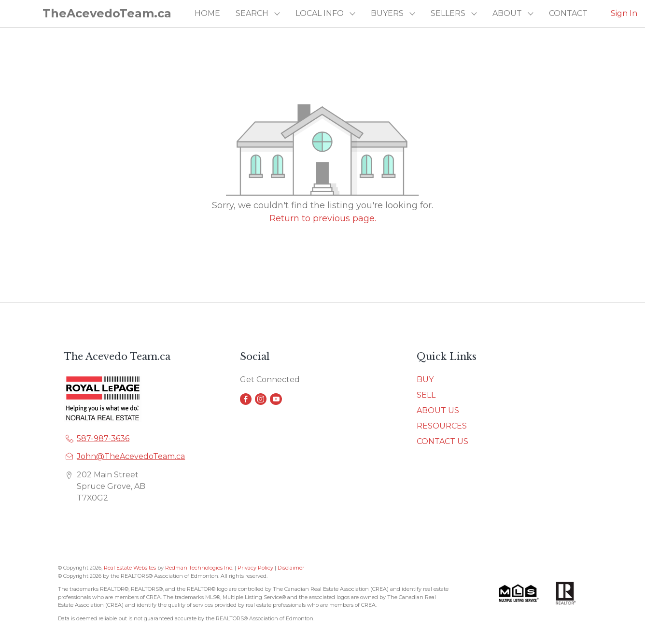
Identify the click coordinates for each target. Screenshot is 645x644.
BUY (425, 379)
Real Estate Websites (131, 568)
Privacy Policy (255, 568)
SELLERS (448, 13)
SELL (426, 395)
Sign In (624, 13)
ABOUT (507, 13)
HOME (207, 13)
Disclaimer (291, 568)
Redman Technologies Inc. (200, 568)
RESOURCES (442, 426)
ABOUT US (438, 410)
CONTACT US (442, 441)
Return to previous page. (323, 218)
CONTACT (568, 13)
